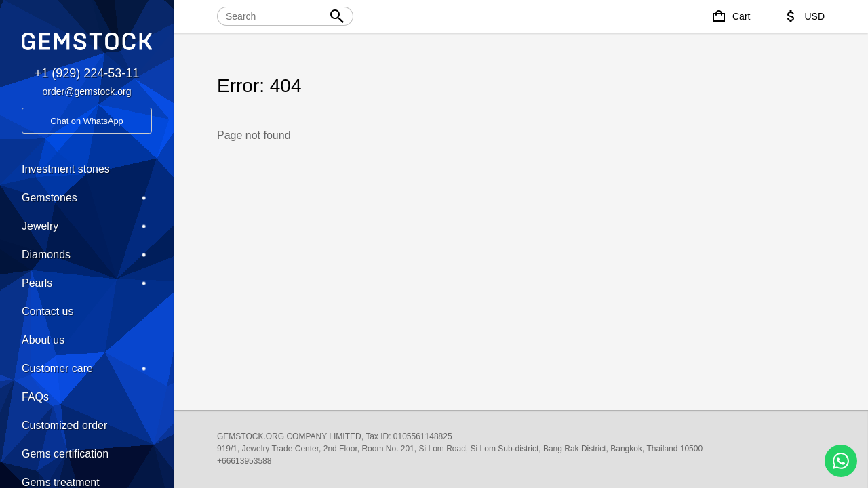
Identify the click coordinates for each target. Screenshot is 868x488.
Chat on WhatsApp (86, 121)
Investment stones (66, 169)
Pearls (87, 283)
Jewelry (87, 226)
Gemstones (87, 198)
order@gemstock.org (87, 91)
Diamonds (87, 255)
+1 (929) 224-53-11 (87, 73)
